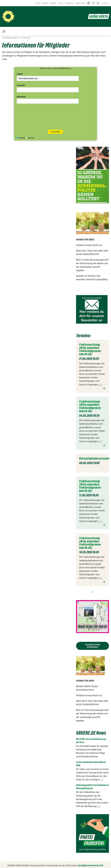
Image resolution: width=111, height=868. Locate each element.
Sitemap (53, 3)
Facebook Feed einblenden (93, 644)
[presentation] (27, 117)
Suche (61, 3)
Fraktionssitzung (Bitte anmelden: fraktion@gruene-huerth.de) (90, 349)
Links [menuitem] (104, 3)
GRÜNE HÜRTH (98, 16)
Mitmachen (25, 38)
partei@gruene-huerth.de (89, 864)
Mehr (92, 388)
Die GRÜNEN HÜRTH (10, 38)
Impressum (69, 3)
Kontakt (45, 3)
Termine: (84, 335)
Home (37, 3)
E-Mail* (20, 74)
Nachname (21, 97)
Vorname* (21, 85)
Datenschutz (81, 3)
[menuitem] (37, 3)
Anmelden (56, 132)
